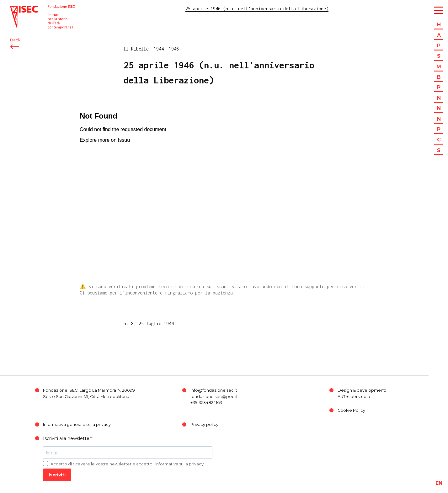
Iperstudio (360, 397)
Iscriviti (57, 475)
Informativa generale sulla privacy (77, 424)
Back (15, 40)
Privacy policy (204, 424)
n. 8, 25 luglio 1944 (149, 323)
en (439, 483)
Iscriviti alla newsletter (67, 438)
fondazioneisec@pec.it (214, 397)
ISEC (15, 9)
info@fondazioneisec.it (214, 390)
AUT (341, 397)
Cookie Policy (351, 410)
